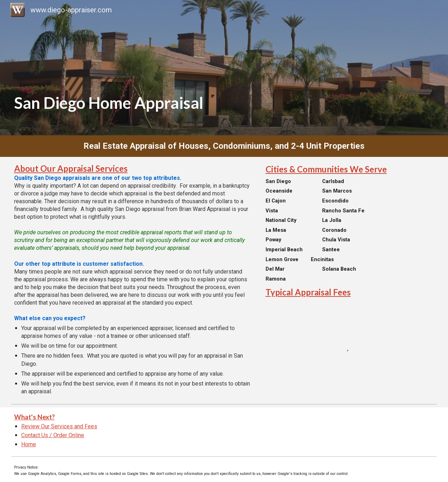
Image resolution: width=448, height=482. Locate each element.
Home (29, 444)
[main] (224, 68)
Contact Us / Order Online (53, 435)
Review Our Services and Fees (59, 426)
